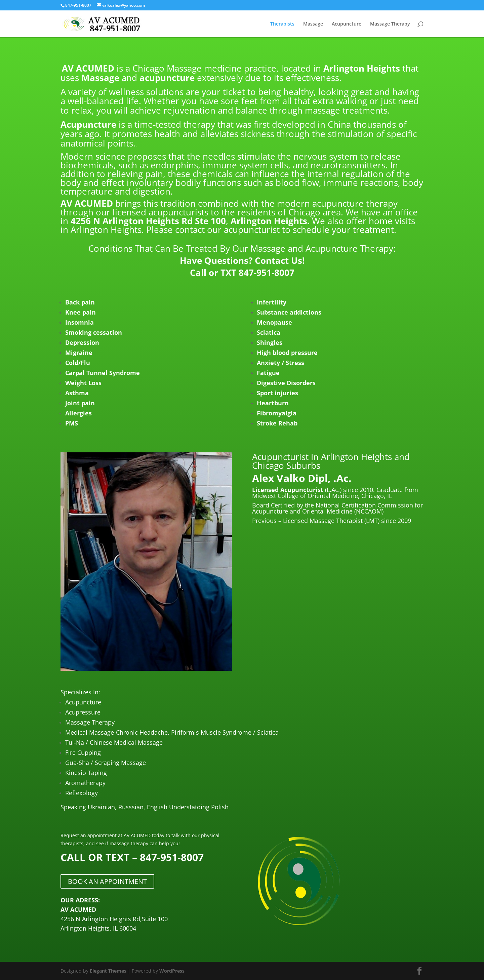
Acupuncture (347, 24)
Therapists (282, 24)
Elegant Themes (108, 971)
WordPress (172, 971)
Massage (313, 24)
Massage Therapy (390, 24)
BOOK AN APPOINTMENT (107, 881)
